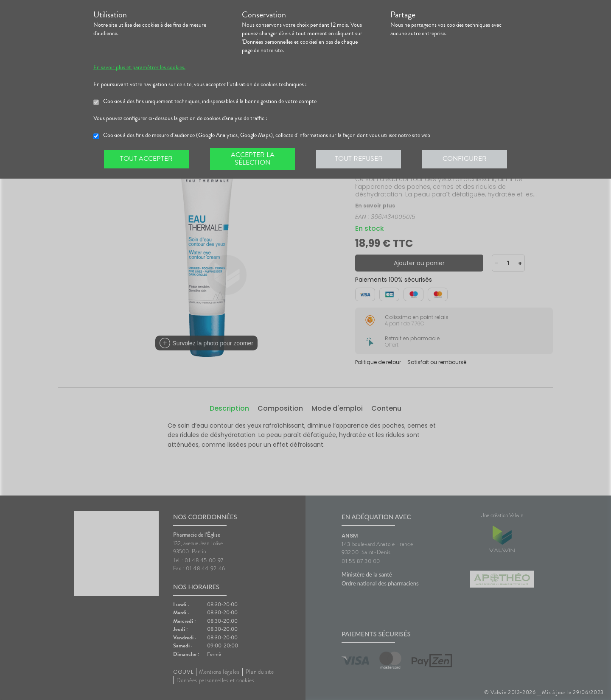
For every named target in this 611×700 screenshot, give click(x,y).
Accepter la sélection (253, 159)
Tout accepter (146, 159)
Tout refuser (359, 159)
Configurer (465, 159)
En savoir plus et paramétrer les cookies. (139, 67)
